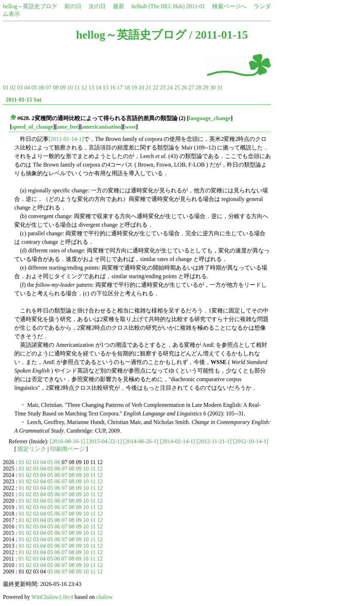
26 (184, 87)
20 (141, 87)
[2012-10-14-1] (251, 441)
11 (77, 87)
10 (70, 87)
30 (213, 87)
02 (13, 87)
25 (177, 87)
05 (34, 87)
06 (41, 87)
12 (84, 87)
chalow (104, 597)
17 (120, 87)
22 (155, 87)
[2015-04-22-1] (104, 441)
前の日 (73, 6)
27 (191, 87)
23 (163, 87)
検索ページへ (229, 6)
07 (49, 87)
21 (148, 87)
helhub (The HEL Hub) (158, 6)
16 (113, 87)
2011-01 (196, 6)
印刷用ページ (68, 449)
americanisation (101, 127)
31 (220, 87)
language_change (210, 118)
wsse (130, 127)
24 (170, 87)
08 (56, 87)
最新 (119, 6)
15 (105, 87)
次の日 (97, 6)
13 (91, 87)
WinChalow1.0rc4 (52, 597)
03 (20, 87)
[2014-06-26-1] (141, 441)
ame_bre (68, 127)
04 (27, 87)
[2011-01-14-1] (66, 139)
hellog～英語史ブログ (30, 6)
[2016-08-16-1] (68, 441)
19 (134, 87)
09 (63, 87)
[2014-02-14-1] (177, 441)
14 (98, 87)
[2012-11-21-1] (214, 441)
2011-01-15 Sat (24, 100)
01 (6, 87)
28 (198, 87)
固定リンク (32, 449)
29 (205, 87)
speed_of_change (33, 127)
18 (127, 87)
